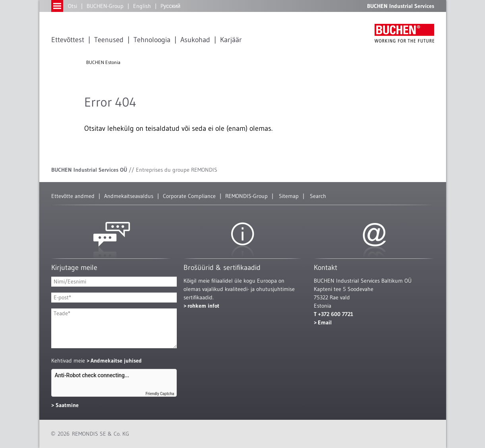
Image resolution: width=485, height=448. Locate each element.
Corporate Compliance (189, 196)
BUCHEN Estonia (103, 62)
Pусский (171, 6)
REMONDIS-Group (246, 196)
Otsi (72, 6)
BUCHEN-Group (105, 6)
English (142, 6)
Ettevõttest (68, 40)
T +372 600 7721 (333, 314)
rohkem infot (203, 306)
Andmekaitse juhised (116, 361)
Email (325, 322)
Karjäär (231, 40)
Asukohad (195, 40)
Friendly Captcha (160, 394)
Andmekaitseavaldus (129, 196)
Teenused (109, 40)
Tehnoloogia (152, 40)
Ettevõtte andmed (73, 196)
